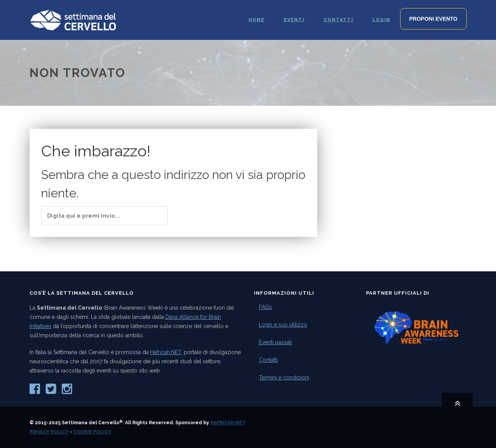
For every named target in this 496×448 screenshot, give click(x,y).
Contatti (268, 360)
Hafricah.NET (166, 352)
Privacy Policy (49, 432)
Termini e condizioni (284, 377)
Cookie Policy (92, 432)
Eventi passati (275, 342)
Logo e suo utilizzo (283, 325)
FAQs (265, 307)
